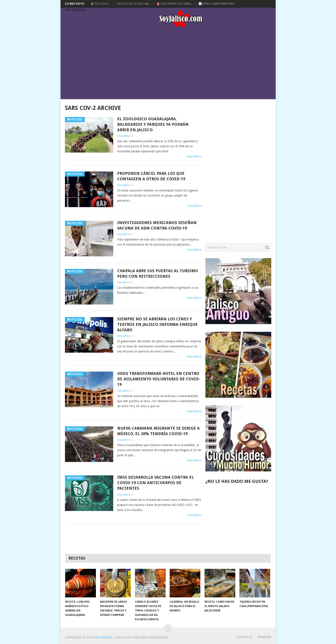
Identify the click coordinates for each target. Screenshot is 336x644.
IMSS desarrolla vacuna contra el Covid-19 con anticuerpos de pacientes (155, 483)
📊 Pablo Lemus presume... (217, 4)
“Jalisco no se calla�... (133, 4)
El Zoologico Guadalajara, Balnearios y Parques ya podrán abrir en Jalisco (153, 124)
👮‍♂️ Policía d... (100, 4)
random (264, 637)
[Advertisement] (170, 64)
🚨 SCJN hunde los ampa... (175, 4)
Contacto (244, 637)
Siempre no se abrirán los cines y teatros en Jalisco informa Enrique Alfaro (157, 324)
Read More (195, 156)
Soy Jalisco (75, 10)
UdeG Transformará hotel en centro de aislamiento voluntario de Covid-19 (159, 379)
